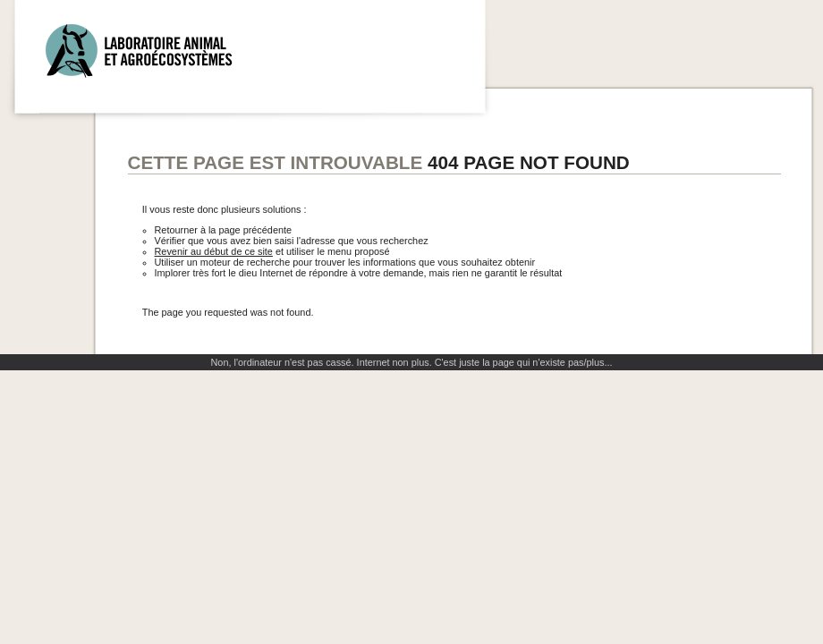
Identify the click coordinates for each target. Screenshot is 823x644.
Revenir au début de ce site (214, 251)
